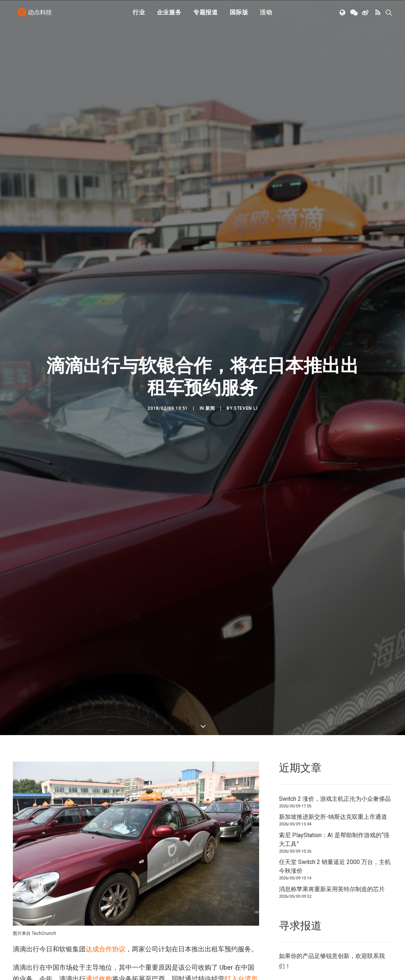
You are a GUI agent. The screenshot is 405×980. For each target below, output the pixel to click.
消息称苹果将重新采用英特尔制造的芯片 (332, 836)
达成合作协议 (105, 896)
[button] (343, 16)
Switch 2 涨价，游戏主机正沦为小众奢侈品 (335, 746)
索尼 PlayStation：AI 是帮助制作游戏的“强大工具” (334, 787)
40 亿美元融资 (225, 956)
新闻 (210, 382)
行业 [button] (139, 16)
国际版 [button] (239, 16)
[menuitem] (139, 16)
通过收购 (99, 926)
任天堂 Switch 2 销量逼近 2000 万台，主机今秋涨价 (335, 813)
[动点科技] (36, 16)
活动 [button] (266, 16)
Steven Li (245, 382)
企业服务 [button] (169, 16)
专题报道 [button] (206, 16)
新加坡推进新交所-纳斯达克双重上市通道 (333, 764)
